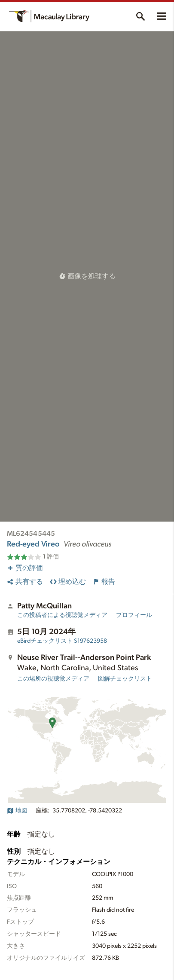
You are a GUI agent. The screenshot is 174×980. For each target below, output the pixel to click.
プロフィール (134, 615)
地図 (17, 811)
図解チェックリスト (125, 679)
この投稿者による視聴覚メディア (62, 615)
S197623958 (62, 641)
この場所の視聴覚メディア (53, 679)
